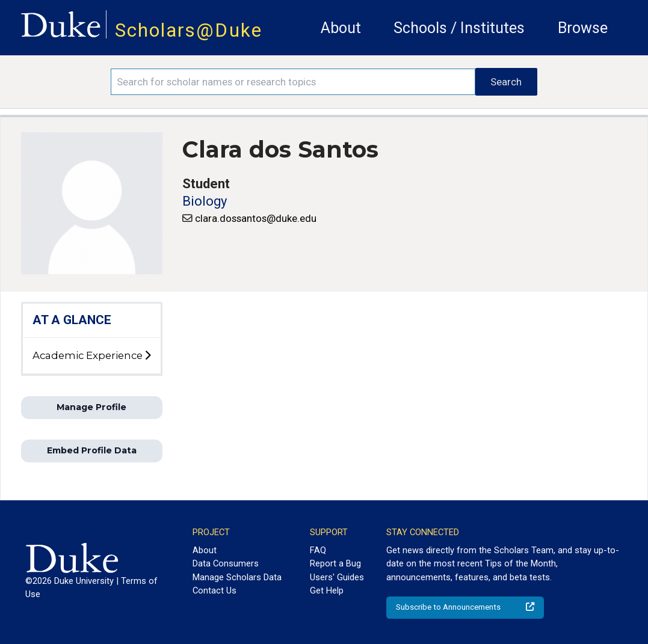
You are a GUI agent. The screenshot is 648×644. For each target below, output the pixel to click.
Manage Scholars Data (237, 577)
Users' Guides (337, 577)
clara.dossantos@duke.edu (256, 218)
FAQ (318, 550)
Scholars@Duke (189, 30)
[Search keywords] (293, 82)
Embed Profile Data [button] (92, 450)
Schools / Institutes (459, 28)
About (341, 28)
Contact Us (214, 590)
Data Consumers (226, 563)
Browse (583, 28)
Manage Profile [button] (91, 407)
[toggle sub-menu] (147, 356)
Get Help (327, 590)
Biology (205, 201)
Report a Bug (335, 563)
